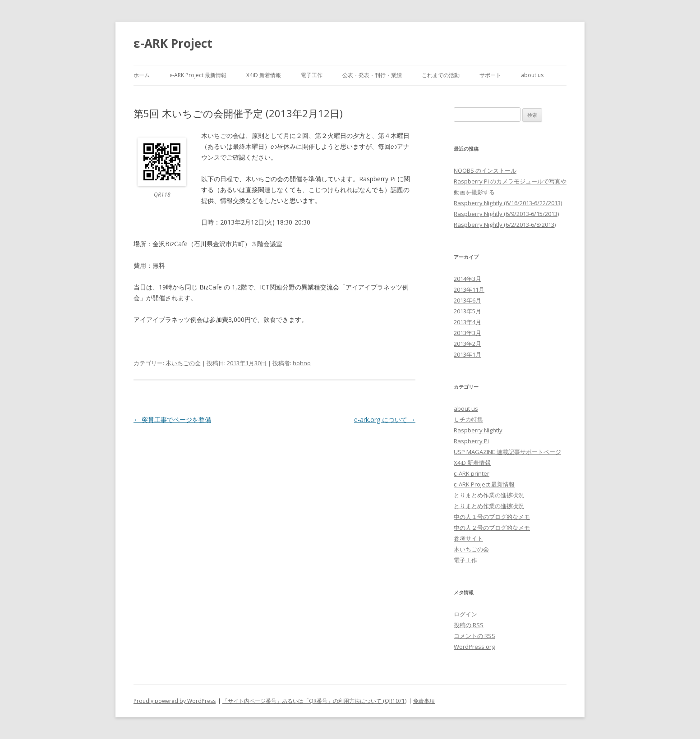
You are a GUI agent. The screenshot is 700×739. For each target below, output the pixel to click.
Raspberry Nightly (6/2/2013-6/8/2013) (505, 225)
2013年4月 (467, 322)
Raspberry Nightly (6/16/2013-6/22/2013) (508, 203)
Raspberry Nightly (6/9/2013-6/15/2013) (506, 214)
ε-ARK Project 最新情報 (198, 75)
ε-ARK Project (173, 43)
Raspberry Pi (471, 441)
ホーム (142, 75)
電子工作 (312, 75)
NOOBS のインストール (485, 170)
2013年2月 (467, 344)
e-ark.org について (385, 420)
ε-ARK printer (472, 473)
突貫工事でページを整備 (172, 420)
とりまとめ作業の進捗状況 (489, 495)
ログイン (465, 614)
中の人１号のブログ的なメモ (492, 517)
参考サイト (468, 538)
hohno (302, 363)
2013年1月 (467, 354)
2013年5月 (467, 311)
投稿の (469, 625)
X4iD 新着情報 (264, 75)
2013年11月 (469, 289)
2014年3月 (467, 279)
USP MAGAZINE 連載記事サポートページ (507, 452)
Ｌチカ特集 (468, 419)
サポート (490, 75)
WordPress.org (474, 647)
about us (532, 75)
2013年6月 (467, 300)
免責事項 (424, 701)
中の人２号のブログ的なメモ (492, 528)
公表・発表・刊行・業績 (372, 75)
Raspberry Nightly (478, 430)
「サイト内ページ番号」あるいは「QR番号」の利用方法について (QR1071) (314, 701)
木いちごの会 (183, 363)
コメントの (474, 636)
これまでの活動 (441, 75)
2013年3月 (467, 333)
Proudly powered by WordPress (175, 701)
